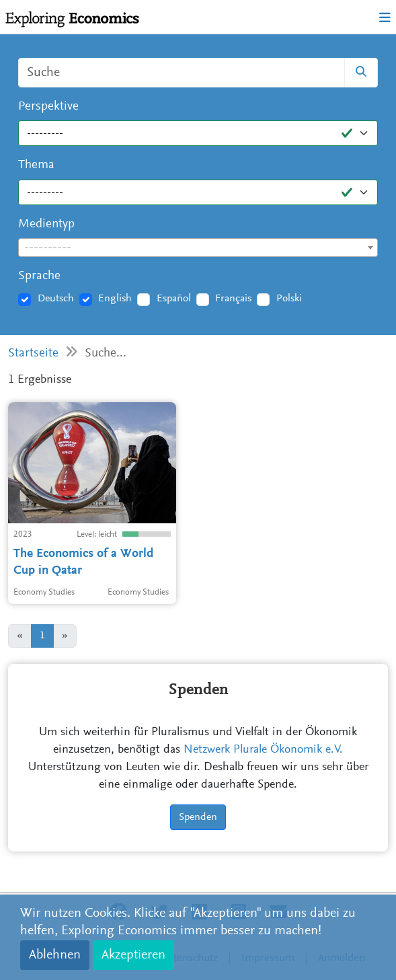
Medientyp (46, 224)
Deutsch (56, 299)
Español (174, 299)
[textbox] (198, 248)
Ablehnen (55, 955)
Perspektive (48, 107)
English (115, 299)
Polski (289, 299)
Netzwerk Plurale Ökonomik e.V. (263, 750)
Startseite (33, 353)
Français (233, 299)
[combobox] (198, 248)
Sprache (39, 276)
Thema (36, 165)
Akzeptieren (133, 955)
